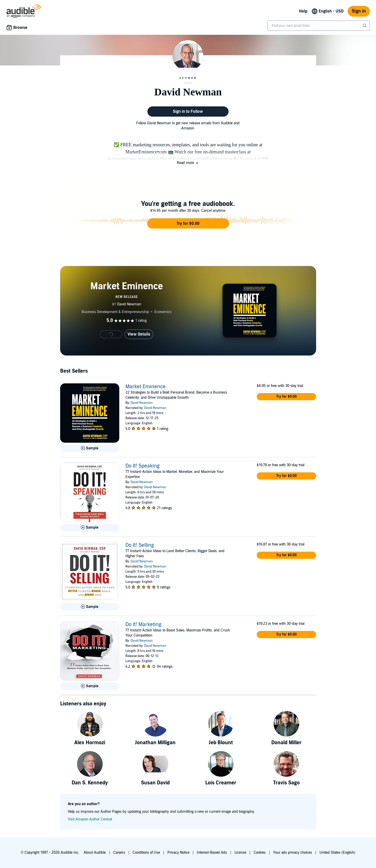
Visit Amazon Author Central (90, 819)
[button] (188, 163)
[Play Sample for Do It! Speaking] (90, 528)
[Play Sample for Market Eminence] (90, 448)
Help (303, 11)
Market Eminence (146, 387)
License (240, 853)
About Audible (95, 853)
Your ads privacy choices (293, 853)
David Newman (142, 403)
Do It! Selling (140, 545)
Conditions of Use (146, 853)
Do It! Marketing (143, 625)
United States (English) (337, 853)
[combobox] (319, 26)
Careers (119, 853)
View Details (139, 334)
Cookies (260, 853)
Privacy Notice (178, 853)
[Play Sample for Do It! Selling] (90, 607)
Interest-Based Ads (212, 853)
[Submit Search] (365, 26)
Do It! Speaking (142, 466)
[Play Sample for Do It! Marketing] (90, 686)
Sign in (359, 11)
